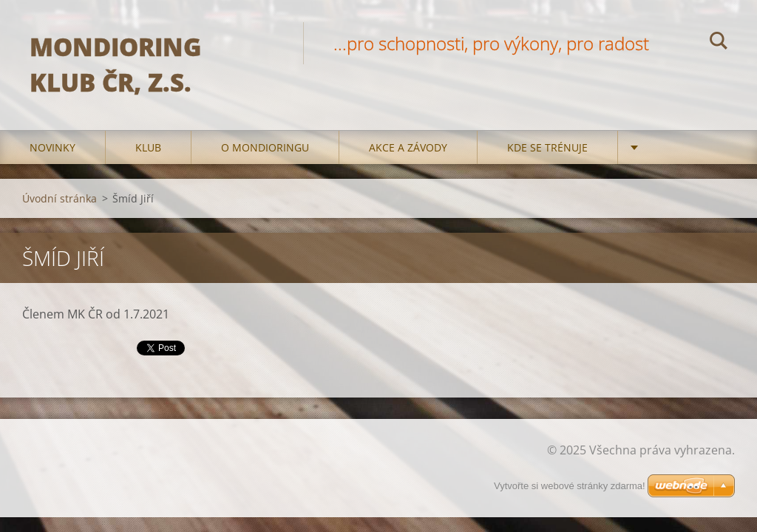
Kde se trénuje (547, 147)
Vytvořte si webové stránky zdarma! (570, 486)
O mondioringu (265, 147)
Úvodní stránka (60, 198)
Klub (148, 147)
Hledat (719, 43)
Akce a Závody (408, 147)
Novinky (52, 147)
